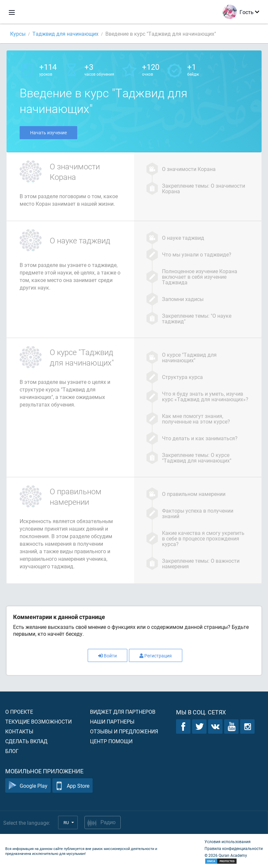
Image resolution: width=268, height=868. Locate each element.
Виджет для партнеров (123, 712)
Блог (12, 751)
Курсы (18, 34)
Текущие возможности (38, 721)
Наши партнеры (112, 721)
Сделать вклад (26, 741)
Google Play (28, 786)
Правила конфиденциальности (234, 848)
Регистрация (156, 656)
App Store (72, 786)
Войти (107, 656)
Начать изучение (48, 132)
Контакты (19, 731)
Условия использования (228, 841)
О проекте (19, 712)
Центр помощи (111, 741)
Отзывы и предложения (124, 731)
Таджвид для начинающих (65, 34)
